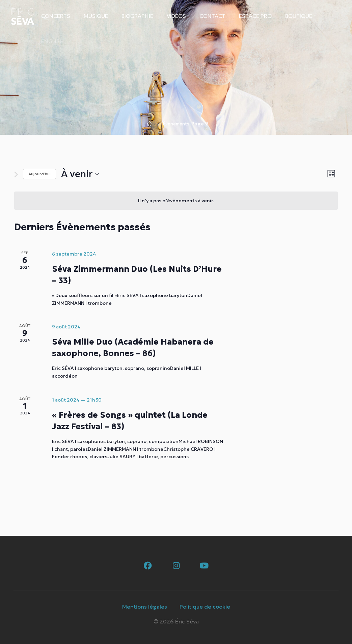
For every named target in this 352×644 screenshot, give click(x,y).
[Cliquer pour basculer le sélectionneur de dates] (80, 174)
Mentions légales (145, 607)
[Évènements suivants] (16, 174)
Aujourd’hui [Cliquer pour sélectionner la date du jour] (39, 174)
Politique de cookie (205, 607)
